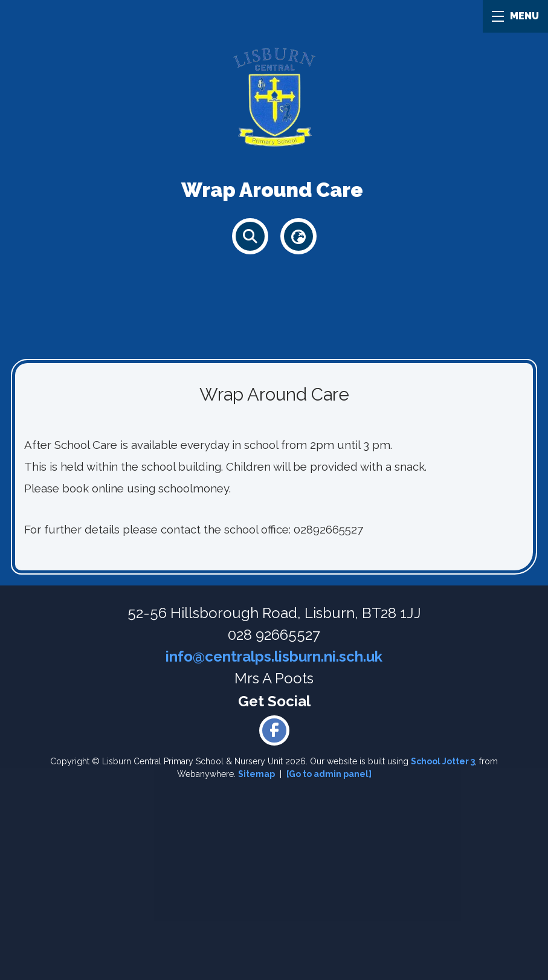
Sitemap (256, 774)
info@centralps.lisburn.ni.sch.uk (274, 656)
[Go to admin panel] (329, 774)
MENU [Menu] (515, 16)
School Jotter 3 (443, 761)
